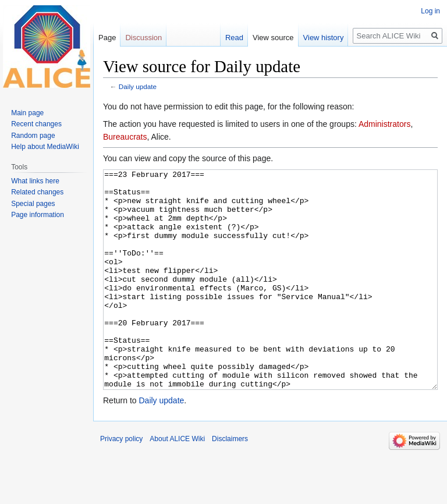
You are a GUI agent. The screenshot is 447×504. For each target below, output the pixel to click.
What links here (35, 181)
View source (273, 38)
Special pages (33, 204)
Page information (38, 215)
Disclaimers (230, 482)
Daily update (138, 86)
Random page (33, 136)
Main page (27, 113)
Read (234, 38)
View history (324, 38)
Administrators (384, 124)
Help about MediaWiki (45, 147)
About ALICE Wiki (177, 482)
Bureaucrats (125, 137)
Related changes (37, 192)
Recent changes (36, 124)
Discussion (143, 38)
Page (107, 38)
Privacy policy (121, 482)
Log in (430, 11)
